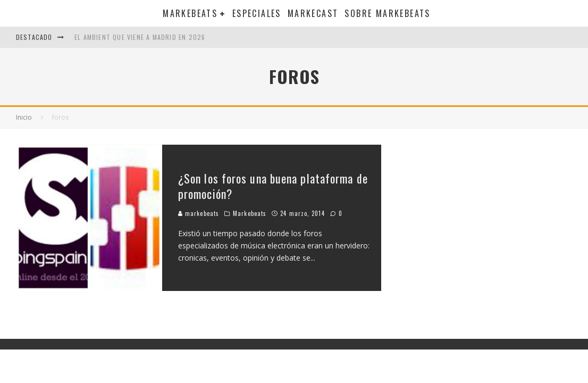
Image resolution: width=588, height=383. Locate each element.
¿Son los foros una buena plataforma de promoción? (273, 186)
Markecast (313, 13)
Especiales (257, 13)
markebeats (199, 213)
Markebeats (190, 13)
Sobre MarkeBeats (387, 13)
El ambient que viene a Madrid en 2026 (140, 37)
